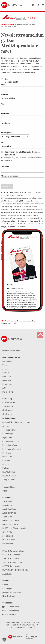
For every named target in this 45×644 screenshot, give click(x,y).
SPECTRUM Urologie (11, 566)
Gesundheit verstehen (12, 592)
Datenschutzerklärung (28, 212)
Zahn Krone (7, 574)
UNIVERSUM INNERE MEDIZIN (15, 570)
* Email (4, 85)
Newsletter (7, 380)
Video (5, 491)
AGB (4, 388)
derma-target (8, 434)
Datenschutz (8, 392)
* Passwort (5, 166)
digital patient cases (11, 441)
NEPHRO (8, 540)
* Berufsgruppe (7, 133)
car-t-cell (6, 426)
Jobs (4, 369)
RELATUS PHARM (10, 476)
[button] (4, 640)
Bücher (5, 585)
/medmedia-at (9, 614)
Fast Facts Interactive (11, 449)
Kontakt (6, 373)
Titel (3, 104)
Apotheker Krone (9, 509)
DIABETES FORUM (10, 524)
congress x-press (9, 430)
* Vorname (5, 114)
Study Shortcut (9, 480)
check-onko (7, 414)
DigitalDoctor (8, 438)
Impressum (7, 384)
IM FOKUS (7, 453)
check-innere (8, 410)
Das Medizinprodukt (11, 521)
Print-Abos (7, 377)
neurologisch (8, 536)
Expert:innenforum (10, 445)
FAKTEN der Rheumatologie (14, 528)
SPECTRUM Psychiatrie (12, 562)
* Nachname (6, 123)
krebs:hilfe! (7, 457)
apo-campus (8, 406)
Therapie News (9, 487)
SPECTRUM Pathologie (12, 559)
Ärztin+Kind (7, 517)
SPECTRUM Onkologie (12, 555)
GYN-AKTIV (7, 532)
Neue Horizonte (9, 596)
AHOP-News (7, 501)
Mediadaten (7, 361)
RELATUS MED (9, 472)
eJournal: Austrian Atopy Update (16, 422)
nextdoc (6, 464)
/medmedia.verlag (11, 611)
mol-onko (6, 461)
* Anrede (4, 95)
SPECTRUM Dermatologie (13, 551)
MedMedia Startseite (11, 350)
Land (3, 142)
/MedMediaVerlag (11, 607)
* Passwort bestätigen (9, 176)
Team (5, 365)
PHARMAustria (9, 544)
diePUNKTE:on (9, 403)
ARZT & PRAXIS (9, 513)
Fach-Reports (8, 588)
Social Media (8, 603)
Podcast (6, 468)
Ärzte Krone (7, 505)
